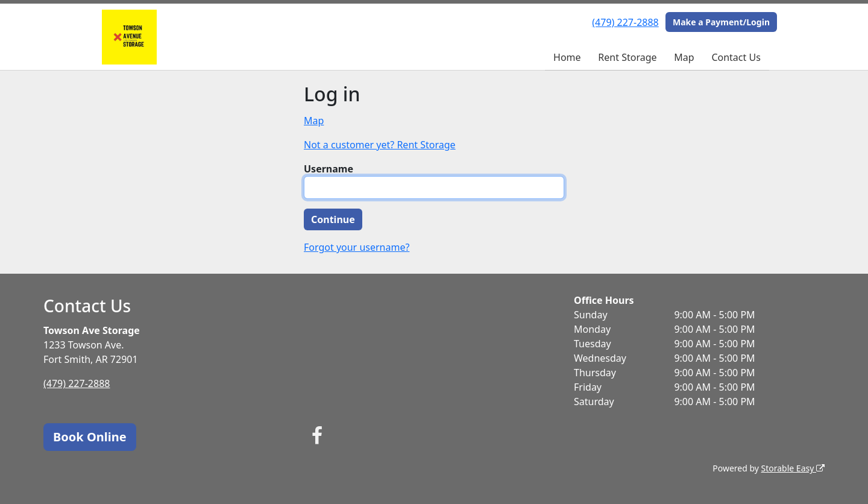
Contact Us (736, 57)
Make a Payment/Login (721, 22)
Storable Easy (793, 468)
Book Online (90, 437)
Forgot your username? (357, 247)
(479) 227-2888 (625, 22)
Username (329, 169)
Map (684, 57)
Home (567, 57)
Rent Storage (627, 57)
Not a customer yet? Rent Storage (380, 145)
